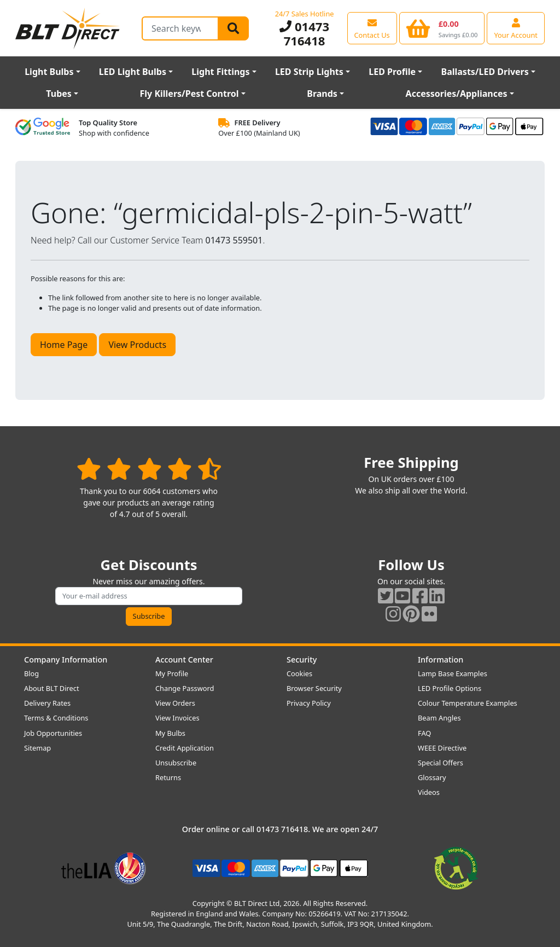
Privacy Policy (309, 703)
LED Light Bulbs (133, 72)
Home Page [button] (64, 345)
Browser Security (314, 688)
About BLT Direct (52, 688)
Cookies (299, 673)
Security (302, 660)
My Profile (172, 673)
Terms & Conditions (56, 718)
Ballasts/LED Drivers (485, 72)
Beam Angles (439, 718)
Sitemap (37, 748)
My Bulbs (170, 733)
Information (441, 660)
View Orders (175, 703)
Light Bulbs (49, 72)
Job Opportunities (53, 733)
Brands (322, 94)
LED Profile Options (450, 688)
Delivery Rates (47, 703)
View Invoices (177, 718)
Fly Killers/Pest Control (189, 94)
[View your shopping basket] (442, 28)
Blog (31, 673)
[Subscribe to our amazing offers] (149, 596)
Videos (429, 792)
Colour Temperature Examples (468, 703)
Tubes (59, 94)
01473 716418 (304, 33)
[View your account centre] (516, 28)
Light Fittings (220, 72)
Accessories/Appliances (457, 94)
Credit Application (185, 748)
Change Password (185, 688)
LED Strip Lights (309, 72)
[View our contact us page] (372, 28)
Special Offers (441, 763)
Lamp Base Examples (453, 673)
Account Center (184, 660)
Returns (168, 777)
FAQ (424, 733)
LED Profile (392, 72)
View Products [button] (137, 345)
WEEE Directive (442, 748)
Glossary (432, 777)
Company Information (66, 660)
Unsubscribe (176, 763)
